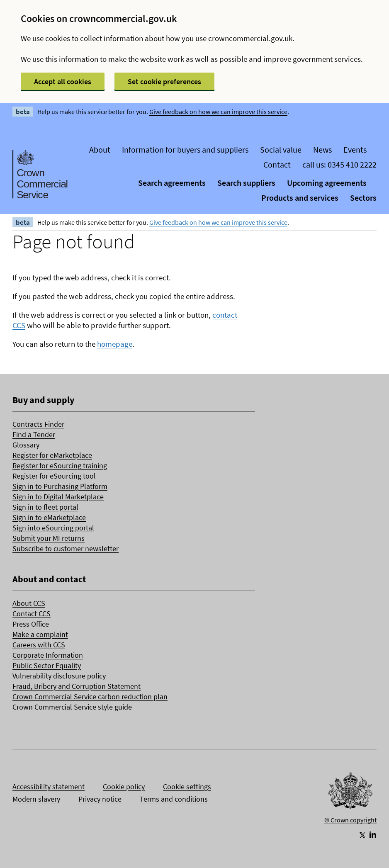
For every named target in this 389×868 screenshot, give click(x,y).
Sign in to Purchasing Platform (60, 486)
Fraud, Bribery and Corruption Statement (77, 686)
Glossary (26, 445)
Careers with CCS (39, 645)
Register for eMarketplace (52, 455)
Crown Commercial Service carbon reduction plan (90, 697)
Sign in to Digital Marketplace (58, 497)
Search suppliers (246, 183)
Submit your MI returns (49, 538)
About (100, 150)
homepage (115, 344)
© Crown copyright (350, 820)
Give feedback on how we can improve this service (218, 112)
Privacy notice (100, 799)
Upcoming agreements (327, 183)
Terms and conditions (174, 799)
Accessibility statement (49, 787)
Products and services (300, 198)
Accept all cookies (63, 81)
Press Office (31, 624)
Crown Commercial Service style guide (72, 707)
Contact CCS (32, 614)
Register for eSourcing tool (54, 476)
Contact (277, 164)
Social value (281, 150)
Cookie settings (187, 787)
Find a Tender (34, 434)
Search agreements (172, 183)
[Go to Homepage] (350, 793)
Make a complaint (40, 634)
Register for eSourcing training (60, 466)
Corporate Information (48, 655)
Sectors (363, 198)
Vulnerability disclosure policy (59, 676)
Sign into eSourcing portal (53, 528)
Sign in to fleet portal (45, 507)
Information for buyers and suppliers (185, 150)
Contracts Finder (38, 424)
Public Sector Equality (47, 665)
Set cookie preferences (164, 81)
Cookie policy (124, 787)
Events (355, 150)
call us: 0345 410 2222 (339, 164)
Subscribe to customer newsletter (66, 548)
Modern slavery (36, 799)
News (322, 150)
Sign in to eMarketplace (49, 517)
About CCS (29, 603)
